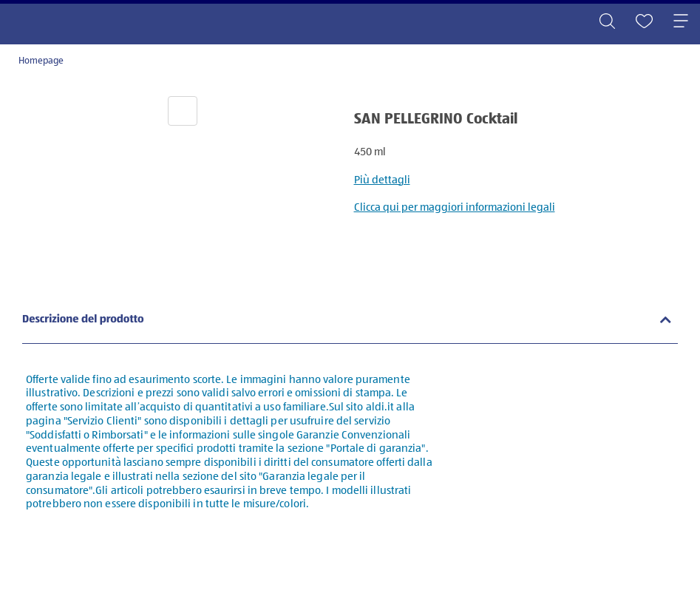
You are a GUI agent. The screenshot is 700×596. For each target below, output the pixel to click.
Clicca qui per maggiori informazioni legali (455, 207)
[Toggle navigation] (681, 22)
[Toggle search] (607, 22)
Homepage (41, 61)
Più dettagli (382, 180)
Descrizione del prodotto (83, 320)
